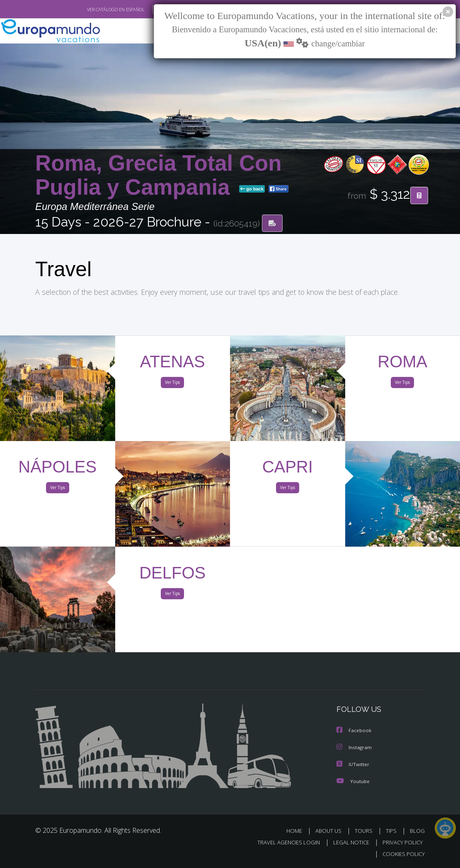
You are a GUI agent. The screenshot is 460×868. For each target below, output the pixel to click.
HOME (297, 831)
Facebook (354, 731)
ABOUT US (331, 831)
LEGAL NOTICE (347, 843)
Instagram (355, 748)
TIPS (392, 831)
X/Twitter (353, 764)
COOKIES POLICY (402, 854)
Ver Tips (172, 384)
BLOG (417, 831)
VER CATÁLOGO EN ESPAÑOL (97, 10)
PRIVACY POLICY (401, 843)
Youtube (353, 781)
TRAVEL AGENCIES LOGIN (282, 843)
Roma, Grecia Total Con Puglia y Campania (159, 176)
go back (252, 190)
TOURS (365, 831)
